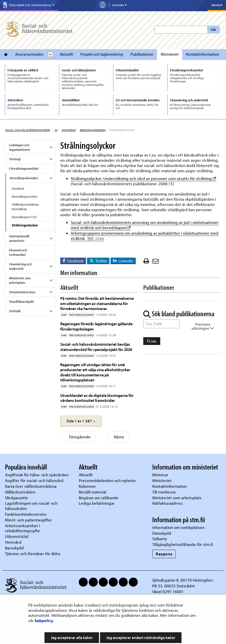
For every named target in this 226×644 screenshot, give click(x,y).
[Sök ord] (161, 324)
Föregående (80, 437)
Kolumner (87, 486)
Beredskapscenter (25, 196)
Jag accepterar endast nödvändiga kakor (141, 638)
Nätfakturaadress (167, 503)
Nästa (119, 437)
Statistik (15, 311)
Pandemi (18, 188)
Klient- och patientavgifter (28, 520)
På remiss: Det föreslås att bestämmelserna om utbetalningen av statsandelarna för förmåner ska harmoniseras (97, 303)
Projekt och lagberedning (102, 54)
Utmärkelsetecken (22, 292)
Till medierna (164, 492)
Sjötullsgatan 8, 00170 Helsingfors (183, 580)
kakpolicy (44, 620)
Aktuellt (66, 54)
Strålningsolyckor (25, 225)
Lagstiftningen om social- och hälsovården (31, 506)
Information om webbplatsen (178, 527)
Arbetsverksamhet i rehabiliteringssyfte (23, 528)
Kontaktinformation (203, 54)
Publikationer (142, 54)
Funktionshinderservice (26, 514)
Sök (213, 29)
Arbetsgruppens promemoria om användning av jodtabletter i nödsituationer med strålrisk (145, 236)
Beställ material (92, 492)
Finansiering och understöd (20, 266)
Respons (164, 554)
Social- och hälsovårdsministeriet (28, 130)
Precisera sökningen (203, 326)
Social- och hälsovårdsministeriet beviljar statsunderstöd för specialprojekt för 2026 (96, 347)
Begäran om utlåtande (99, 498)
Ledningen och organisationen (19, 147)
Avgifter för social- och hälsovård (34, 480)
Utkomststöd (17, 536)
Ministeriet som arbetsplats (20, 280)
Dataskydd (162, 533)
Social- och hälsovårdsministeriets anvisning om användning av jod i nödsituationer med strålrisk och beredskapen (145, 225)
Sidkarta (159, 539)
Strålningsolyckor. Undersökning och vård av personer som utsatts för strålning (143, 178)
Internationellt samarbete (19, 238)
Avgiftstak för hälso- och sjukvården (37, 475)
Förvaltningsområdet (24, 168)
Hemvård (13, 542)
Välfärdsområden (20, 492)
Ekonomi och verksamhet (18, 252)
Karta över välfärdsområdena (31, 486)
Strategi (15, 159)
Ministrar (160, 475)
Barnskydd (14, 548)
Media (217, 5)
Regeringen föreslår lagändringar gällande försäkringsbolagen (96, 326)
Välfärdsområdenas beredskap (25, 207)
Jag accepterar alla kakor (72, 638)
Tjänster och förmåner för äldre (33, 554)
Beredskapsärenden (92, 130)
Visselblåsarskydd (21, 302)
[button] (81, 421)
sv (56, 130)
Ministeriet (170, 54)
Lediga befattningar (97, 503)
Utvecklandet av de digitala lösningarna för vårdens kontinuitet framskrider (97, 398)
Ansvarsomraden (29, 54)
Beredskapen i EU (24, 217)
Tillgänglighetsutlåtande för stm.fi (183, 544)
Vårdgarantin (16, 498)
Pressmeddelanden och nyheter (107, 480)
